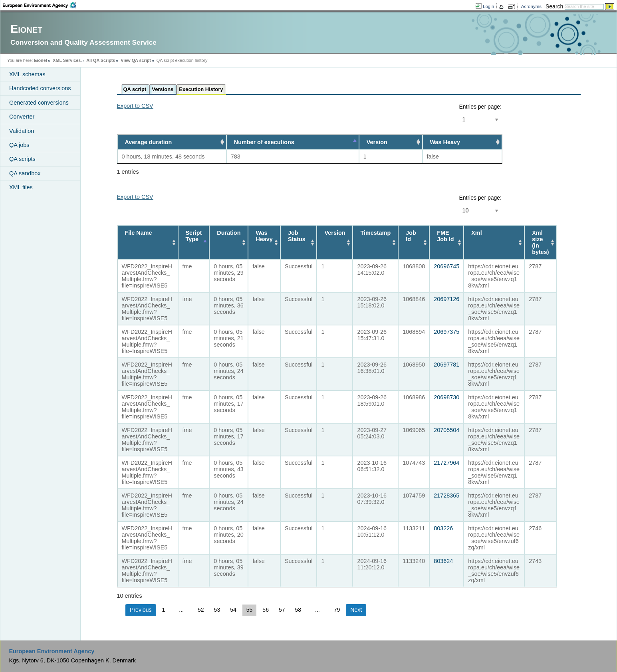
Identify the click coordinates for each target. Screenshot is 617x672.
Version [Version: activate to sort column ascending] (377, 142)
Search (554, 6)
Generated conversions (39, 103)
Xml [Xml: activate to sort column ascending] (476, 233)
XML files (21, 187)
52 (201, 610)
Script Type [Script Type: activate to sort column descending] (194, 236)
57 (282, 610)
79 (337, 610)
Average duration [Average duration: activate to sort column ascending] (149, 142)
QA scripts (22, 159)
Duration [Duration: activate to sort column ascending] (229, 233)
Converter (22, 117)
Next (356, 610)
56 (266, 610)
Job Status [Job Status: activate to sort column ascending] (297, 236)
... (181, 610)
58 (298, 610)
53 (217, 610)
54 (233, 610)
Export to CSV (135, 106)
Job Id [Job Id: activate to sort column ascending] (411, 236)
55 (250, 610)
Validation (22, 131)
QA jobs (19, 145)
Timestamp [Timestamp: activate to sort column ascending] (375, 233)
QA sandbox (25, 173)
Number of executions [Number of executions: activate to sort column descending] (264, 142)
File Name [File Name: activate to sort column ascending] (139, 233)
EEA (39, 5)
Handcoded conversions (40, 88)
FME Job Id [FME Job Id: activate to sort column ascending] (445, 236)
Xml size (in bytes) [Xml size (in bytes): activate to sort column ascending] (540, 242)
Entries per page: (480, 107)
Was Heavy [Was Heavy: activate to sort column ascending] (445, 142)
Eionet (41, 60)
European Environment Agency (52, 651)
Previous (141, 610)
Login (488, 6)
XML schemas (27, 74)
